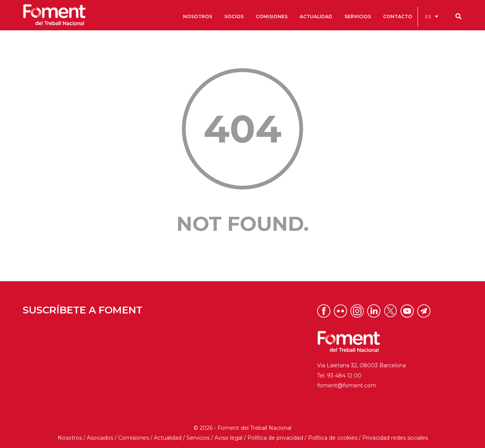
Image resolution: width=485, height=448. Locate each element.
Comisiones (134, 438)
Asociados (100, 438)
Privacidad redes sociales (395, 438)
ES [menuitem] (428, 16)
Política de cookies (333, 438)
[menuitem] (432, 16)
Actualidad (168, 438)
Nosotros (70, 438)
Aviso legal (228, 438)
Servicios (198, 438)
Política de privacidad (275, 438)
